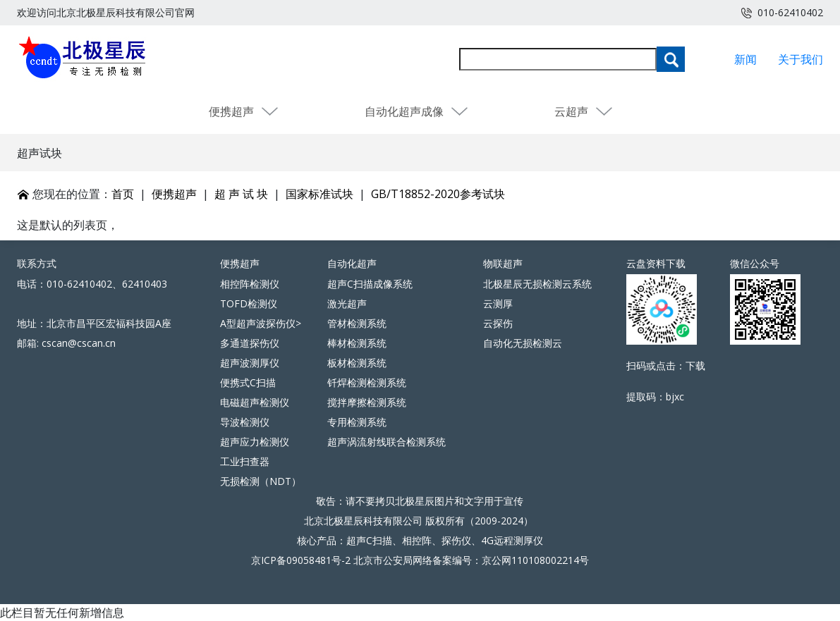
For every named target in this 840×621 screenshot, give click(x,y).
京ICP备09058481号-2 (301, 560)
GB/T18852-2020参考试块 (438, 194)
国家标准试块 (319, 194)
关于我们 (801, 59)
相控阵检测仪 (250, 284)
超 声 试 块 (241, 194)
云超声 (584, 111)
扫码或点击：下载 (666, 365)
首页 (123, 194)
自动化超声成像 (417, 111)
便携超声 (244, 111)
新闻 (745, 59)
